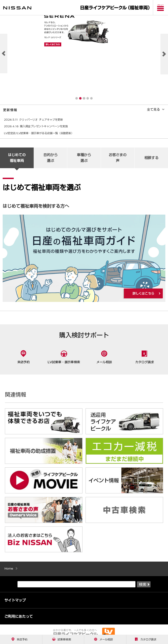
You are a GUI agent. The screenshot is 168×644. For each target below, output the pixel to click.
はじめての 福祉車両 (17, 162)
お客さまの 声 (118, 162)
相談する (151, 161)
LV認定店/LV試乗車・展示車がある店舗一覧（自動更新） (39, 137)
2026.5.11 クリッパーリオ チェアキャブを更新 (33, 123)
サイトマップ (15, 604)
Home (9, 572)
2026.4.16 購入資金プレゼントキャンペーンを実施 (36, 130)
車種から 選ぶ (84, 162)
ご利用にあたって (19, 620)
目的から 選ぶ (51, 162)
